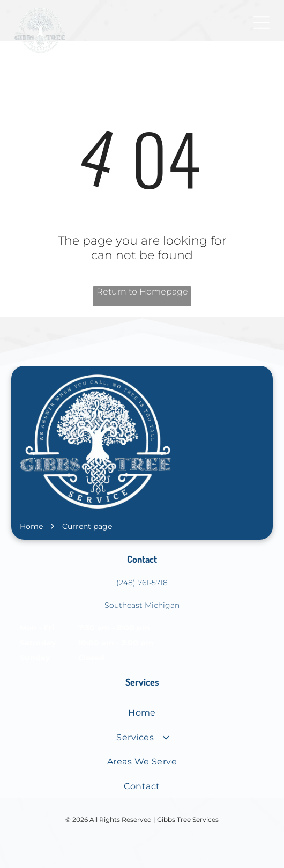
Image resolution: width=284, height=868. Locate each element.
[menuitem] (142, 713)
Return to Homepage (142, 292)
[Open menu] (261, 23)
